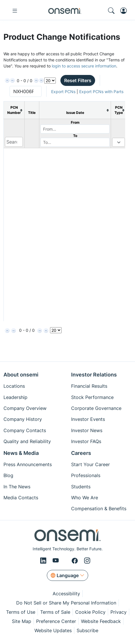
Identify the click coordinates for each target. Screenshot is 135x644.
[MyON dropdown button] (125, 11)
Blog (8, 475)
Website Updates (53, 630)
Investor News (87, 430)
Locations (14, 386)
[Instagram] (87, 561)
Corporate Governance (96, 408)
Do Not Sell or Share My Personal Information (66, 603)
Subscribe (87, 630)
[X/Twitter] (66, 561)
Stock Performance (92, 397)
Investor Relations (94, 375)
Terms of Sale (55, 612)
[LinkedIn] (44, 561)
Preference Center (56, 621)
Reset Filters (78, 80)
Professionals (86, 475)
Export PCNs (63, 92)
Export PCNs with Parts (101, 92)
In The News (17, 487)
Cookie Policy (90, 612)
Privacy (119, 612)
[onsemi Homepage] (65, 11)
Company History (23, 419)
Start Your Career (90, 464)
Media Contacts (21, 498)
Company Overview (25, 408)
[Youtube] (57, 561)
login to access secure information (84, 66)
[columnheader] (14, 110)
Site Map (22, 621)
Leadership (15, 397)
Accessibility (66, 594)
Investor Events (88, 419)
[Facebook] (76, 561)
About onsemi (21, 375)
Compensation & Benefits (99, 509)
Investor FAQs (86, 441)
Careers (81, 453)
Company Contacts (25, 430)
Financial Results (89, 386)
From (75, 122)
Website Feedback (101, 621)
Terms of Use (21, 612)
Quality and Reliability (27, 441)
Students (81, 487)
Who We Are (85, 498)
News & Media (21, 453)
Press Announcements (28, 464)
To (75, 136)
